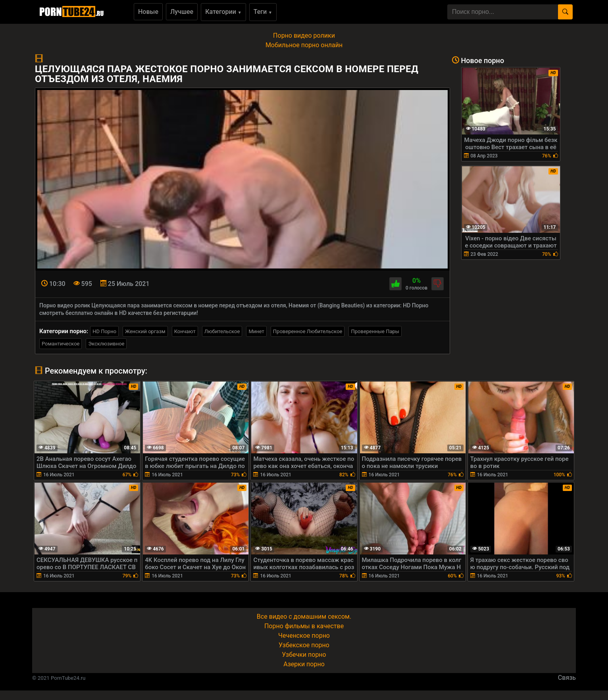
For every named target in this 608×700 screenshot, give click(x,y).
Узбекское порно (304, 645)
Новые (148, 12)
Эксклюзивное (106, 344)
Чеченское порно (304, 636)
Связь (567, 678)
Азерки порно (304, 664)
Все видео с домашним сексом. (304, 617)
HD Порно (104, 331)
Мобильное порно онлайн (304, 45)
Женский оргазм (145, 331)
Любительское (222, 331)
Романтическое (61, 344)
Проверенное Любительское (308, 331)
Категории (223, 12)
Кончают (185, 331)
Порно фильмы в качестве (304, 626)
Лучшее (182, 12)
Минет (256, 331)
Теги (263, 12)
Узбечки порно (304, 655)
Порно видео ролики (304, 35)
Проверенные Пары (375, 331)
